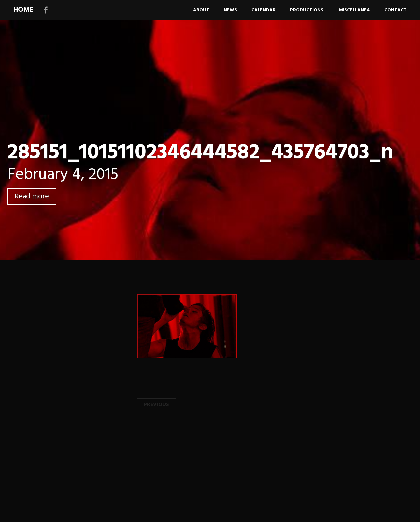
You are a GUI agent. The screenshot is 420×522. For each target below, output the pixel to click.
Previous (156, 405)
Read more (32, 196)
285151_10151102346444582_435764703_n (200, 153)
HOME (23, 10)
